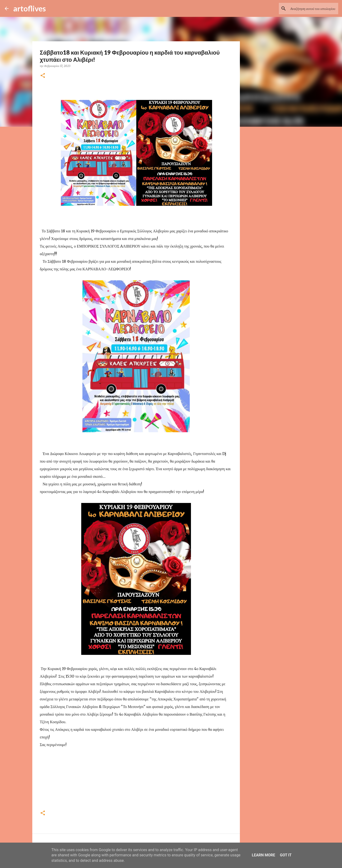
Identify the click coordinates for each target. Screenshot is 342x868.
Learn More (263, 855)
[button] (43, 76)
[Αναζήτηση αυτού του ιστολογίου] (313, 9)
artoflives (30, 8)
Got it (286, 855)
